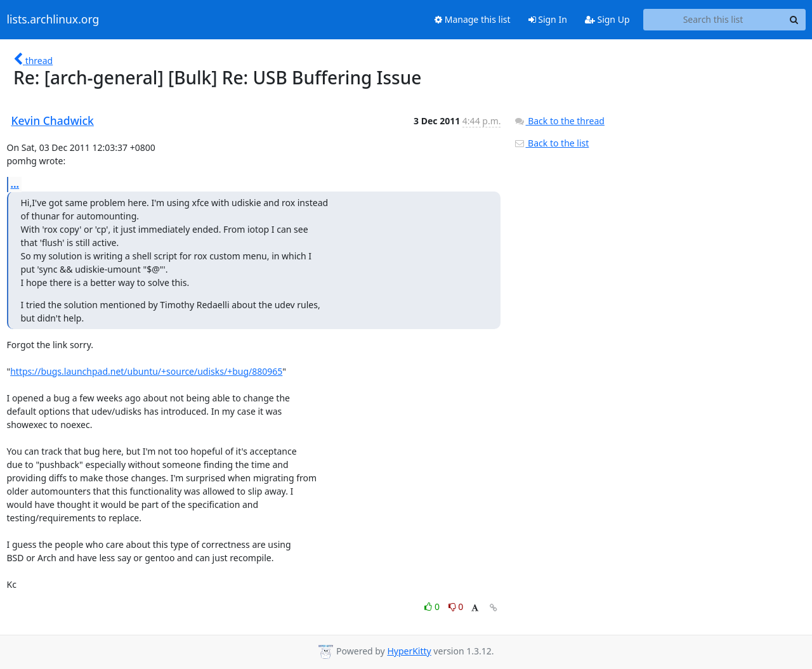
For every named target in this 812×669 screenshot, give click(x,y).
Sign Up (607, 19)
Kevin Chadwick (53, 120)
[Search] (794, 20)
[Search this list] (713, 20)
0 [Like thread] (433, 607)
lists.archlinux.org (53, 20)
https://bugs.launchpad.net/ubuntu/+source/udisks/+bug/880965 (146, 371)
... (15, 184)
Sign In (548, 19)
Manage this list (473, 19)
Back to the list (551, 143)
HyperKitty (409, 651)
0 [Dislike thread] (456, 607)
